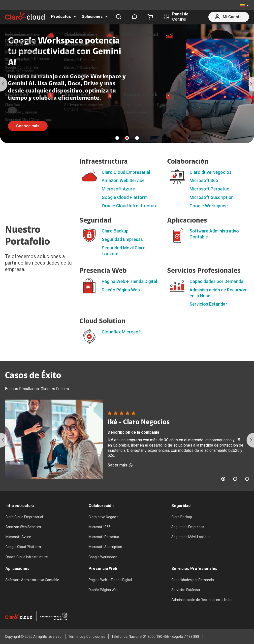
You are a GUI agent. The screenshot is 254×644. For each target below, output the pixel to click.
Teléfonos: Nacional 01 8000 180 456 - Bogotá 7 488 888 (155, 637)
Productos (61, 17)
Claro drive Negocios (210, 172)
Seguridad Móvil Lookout (191, 537)
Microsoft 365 (204, 180)
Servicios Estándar (208, 304)
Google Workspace (209, 206)
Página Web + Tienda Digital (129, 281)
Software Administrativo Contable (32, 580)
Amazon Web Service (123, 180)
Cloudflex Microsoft (122, 332)
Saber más (120, 465)
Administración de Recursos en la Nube (202, 600)
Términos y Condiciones (87, 637)
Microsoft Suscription (212, 197)
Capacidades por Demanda (216, 281)
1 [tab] (117, 138)
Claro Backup (115, 231)
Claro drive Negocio (104, 517)
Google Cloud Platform (125, 197)
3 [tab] (137, 138)
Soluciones (92, 17)
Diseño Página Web (121, 290)
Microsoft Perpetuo (209, 189)
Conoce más (28, 126)
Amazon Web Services (23, 527)
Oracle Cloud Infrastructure (130, 206)
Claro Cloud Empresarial (126, 172)
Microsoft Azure (118, 189)
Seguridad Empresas (122, 239)
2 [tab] (127, 138)
